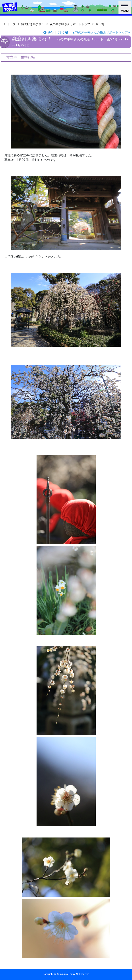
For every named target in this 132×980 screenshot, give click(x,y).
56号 (49, 32)
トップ (11, 24)
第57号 (100, 24)
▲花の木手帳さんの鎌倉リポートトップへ (101, 32)
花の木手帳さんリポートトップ (70, 24)
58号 (63, 32)
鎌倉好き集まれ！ (33, 24)
